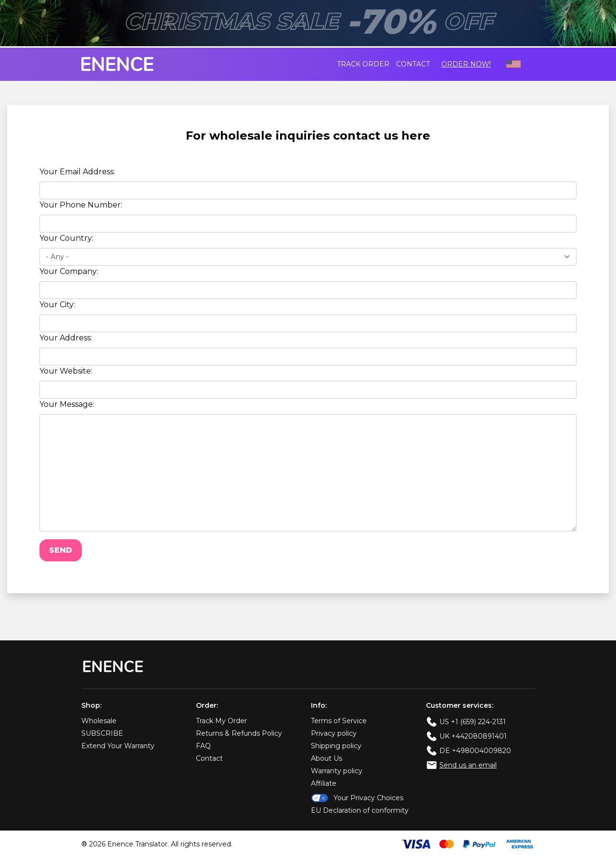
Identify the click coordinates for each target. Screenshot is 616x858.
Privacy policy (334, 733)
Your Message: (67, 404)
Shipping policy (336, 746)
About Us (327, 758)
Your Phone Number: (81, 205)
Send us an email (468, 765)
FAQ (203, 746)
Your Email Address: (77, 172)
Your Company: (69, 271)
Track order (363, 64)
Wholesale (99, 721)
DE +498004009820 (475, 751)
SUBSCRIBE (102, 733)
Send (61, 550)
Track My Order (221, 721)
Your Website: (66, 371)
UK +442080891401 (473, 736)
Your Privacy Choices (357, 798)
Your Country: (66, 238)
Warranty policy (337, 771)
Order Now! (466, 64)
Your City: (57, 305)
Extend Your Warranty (118, 746)
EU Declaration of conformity (360, 810)
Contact (413, 64)
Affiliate (324, 783)
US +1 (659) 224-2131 (473, 722)
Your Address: (66, 338)
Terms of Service (339, 721)
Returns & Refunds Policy (239, 733)
